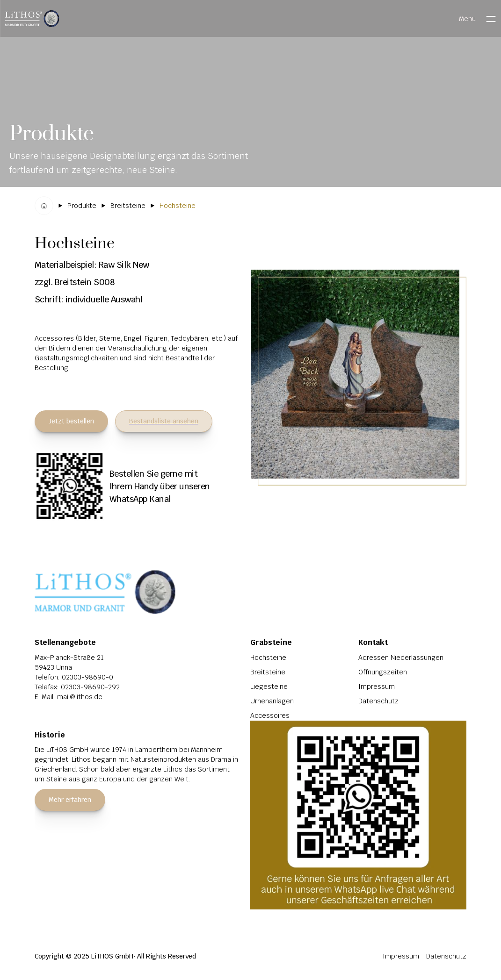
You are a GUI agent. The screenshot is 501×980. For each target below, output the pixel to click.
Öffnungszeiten (383, 672)
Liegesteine (269, 687)
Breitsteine (268, 672)
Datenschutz (378, 701)
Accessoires (270, 715)
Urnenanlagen (272, 701)
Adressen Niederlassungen (401, 658)
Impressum (377, 687)
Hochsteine (268, 658)
